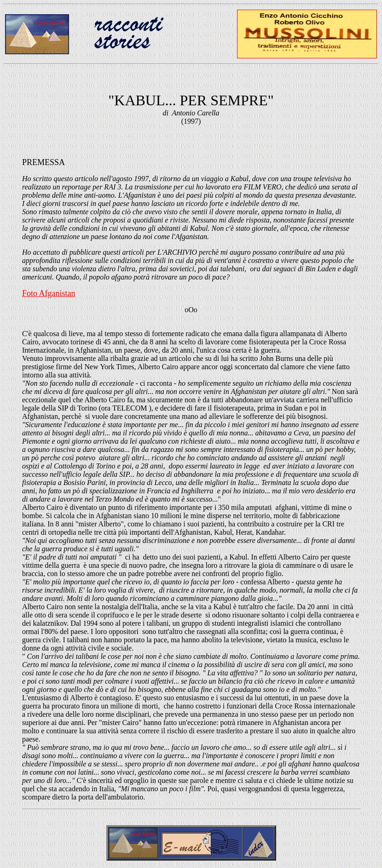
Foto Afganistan (49, 293)
